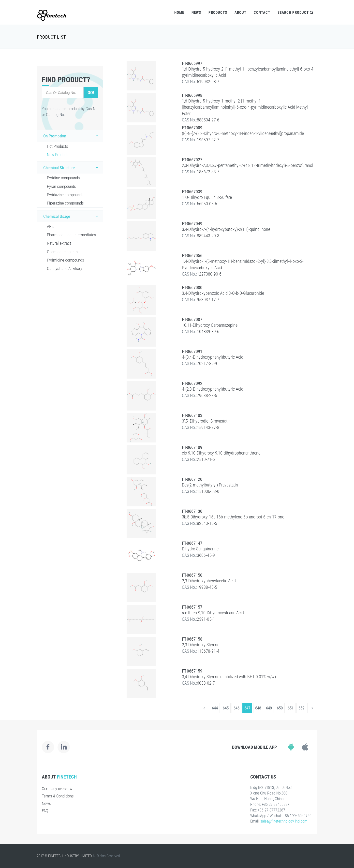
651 (291, 708)
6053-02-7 (206, 683)
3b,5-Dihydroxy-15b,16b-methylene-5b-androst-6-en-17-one (233, 517)
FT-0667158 (192, 639)
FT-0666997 (192, 63)
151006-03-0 (208, 491)
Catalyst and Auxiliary (65, 268)
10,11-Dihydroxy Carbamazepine (210, 325)
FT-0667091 (192, 351)
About (240, 13)
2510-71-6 (206, 459)
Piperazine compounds (65, 203)
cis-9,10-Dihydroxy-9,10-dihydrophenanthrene (221, 453)
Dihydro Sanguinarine (200, 549)
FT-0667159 (192, 671)
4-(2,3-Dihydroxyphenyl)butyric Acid (213, 389)
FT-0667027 (192, 160)
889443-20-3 (208, 236)
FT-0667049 (192, 224)
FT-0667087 (192, 319)
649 (269, 708)
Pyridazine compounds (65, 195)
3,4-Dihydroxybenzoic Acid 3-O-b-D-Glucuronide (223, 293)
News (196, 13)
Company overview (57, 789)
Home (179, 13)
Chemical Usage (72, 216)
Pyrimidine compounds (66, 260)
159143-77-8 (208, 427)
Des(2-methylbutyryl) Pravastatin (210, 485)
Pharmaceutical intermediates (72, 235)
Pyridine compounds (63, 178)
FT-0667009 (192, 128)
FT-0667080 (192, 287)
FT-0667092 (192, 383)
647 (247, 708)
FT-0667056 (192, 256)
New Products (58, 155)
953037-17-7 (208, 300)
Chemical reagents (62, 252)
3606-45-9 (206, 555)
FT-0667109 (192, 447)
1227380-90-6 (209, 274)
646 (236, 708)
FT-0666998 (192, 95)
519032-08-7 (208, 81)
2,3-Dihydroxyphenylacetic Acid (209, 581)
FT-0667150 (192, 575)
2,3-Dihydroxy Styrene (201, 645)
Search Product (295, 13)
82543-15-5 (207, 523)
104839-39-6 (208, 331)
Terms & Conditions (58, 796)
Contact (262, 13)
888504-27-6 (208, 120)
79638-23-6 (207, 395)
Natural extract (59, 243)
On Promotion (72, 136)
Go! (91, 93)
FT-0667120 (192, 479)
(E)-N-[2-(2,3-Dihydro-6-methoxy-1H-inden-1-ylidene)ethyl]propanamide (243, 133)
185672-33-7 (208, 172)
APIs (51, 226)
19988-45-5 (207, 587)
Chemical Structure (72, 167)
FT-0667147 (192, 543)
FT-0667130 (192, 511)
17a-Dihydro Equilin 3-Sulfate (207, 197)
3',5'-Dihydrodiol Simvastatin (206, 421)
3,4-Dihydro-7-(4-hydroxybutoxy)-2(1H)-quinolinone (226, 229)
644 (215, 708)
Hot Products (58, 146)
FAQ (45, 811)
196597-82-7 (208, 140)
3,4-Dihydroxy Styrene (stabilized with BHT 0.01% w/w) (229, 677)
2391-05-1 (206, 619)
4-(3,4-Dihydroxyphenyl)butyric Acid (213, 357)
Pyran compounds (61, 186)
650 (280, 708)
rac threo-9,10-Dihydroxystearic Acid (213, 613)
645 (226, 708)
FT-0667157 (192, 607)
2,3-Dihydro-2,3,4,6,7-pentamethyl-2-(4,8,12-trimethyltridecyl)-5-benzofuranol (248, 165)
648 (258, 708)
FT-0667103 (192, 415)
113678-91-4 (208, 651)
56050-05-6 (207, 204)
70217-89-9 (207, 363)
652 (301, 708)
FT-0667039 (192, 192)
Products (218, 13)
